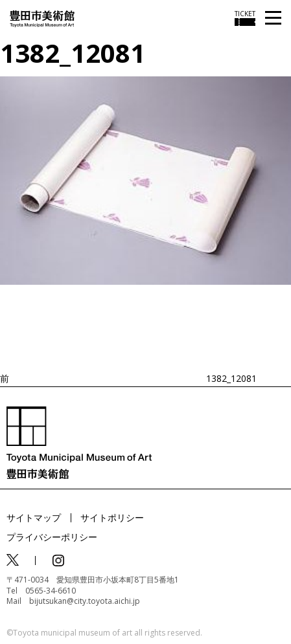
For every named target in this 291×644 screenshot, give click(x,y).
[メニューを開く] (273, 18)
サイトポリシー (112, 517)
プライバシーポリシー (52, 537)
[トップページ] (42, 18)
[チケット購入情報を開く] (245, 18)
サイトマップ (34, 517)
